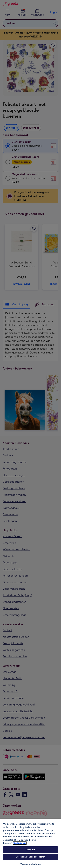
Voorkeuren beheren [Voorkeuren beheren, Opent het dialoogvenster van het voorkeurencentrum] (30, 864)
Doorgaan (30, 850)
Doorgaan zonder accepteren (30, 857)
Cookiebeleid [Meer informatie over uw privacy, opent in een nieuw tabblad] (20, 843)
